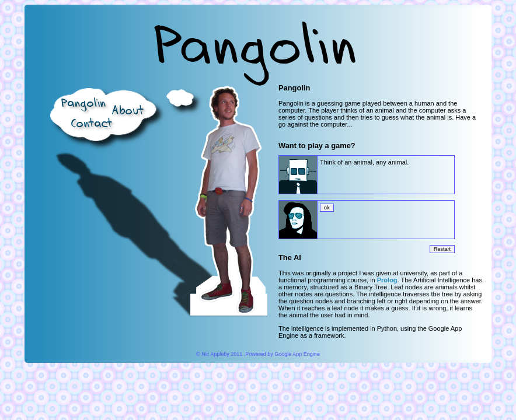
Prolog (387, 280)
